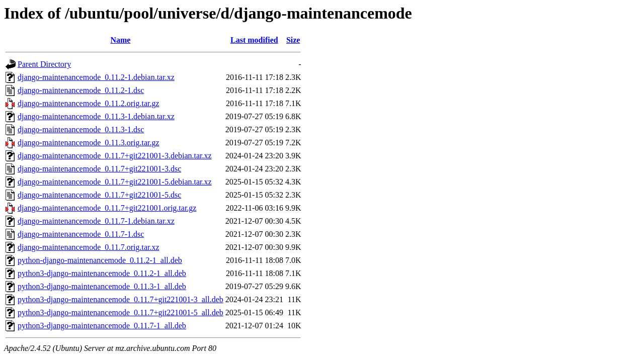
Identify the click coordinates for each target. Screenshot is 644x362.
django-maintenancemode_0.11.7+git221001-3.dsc (99, 169)
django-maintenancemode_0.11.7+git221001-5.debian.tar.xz (115, 182)
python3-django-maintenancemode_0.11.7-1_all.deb (102, 326)
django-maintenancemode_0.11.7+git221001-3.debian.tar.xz (115, 156)
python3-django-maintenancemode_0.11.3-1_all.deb (102, 286)
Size (293, 40)
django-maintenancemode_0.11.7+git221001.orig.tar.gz (107, 208)
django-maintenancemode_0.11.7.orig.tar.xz (89, 247)
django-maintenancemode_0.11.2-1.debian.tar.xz (96, 77)
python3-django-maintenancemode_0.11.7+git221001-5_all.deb (120, 312)
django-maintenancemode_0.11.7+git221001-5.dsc (99, 195)
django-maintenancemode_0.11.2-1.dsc (81, 90)
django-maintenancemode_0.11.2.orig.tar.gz (89, 103)
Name (120, 40)
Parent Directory (44, 64)
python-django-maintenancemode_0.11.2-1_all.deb (100, 260)
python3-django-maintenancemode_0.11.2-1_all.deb (102, 273)
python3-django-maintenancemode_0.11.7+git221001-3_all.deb (120, 299)
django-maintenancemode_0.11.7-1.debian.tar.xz (96, 221)
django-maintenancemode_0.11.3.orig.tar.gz (89, 143)
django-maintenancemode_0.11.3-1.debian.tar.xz (96, 116)
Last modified (254, 40)
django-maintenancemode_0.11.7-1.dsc (81, 234)
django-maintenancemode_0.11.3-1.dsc (81, 129)
